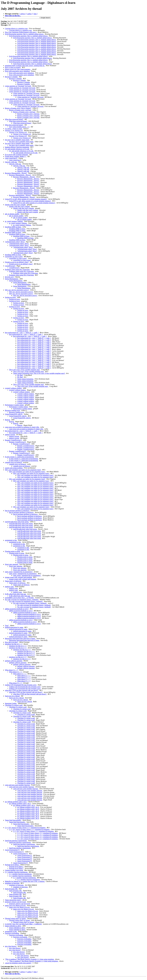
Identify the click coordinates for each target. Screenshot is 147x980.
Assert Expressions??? (13, 850)
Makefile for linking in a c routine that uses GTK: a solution (25, 881)
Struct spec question (12, 564)
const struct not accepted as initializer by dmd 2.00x (22, 427)
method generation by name (14, 627)
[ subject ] (23, 14)
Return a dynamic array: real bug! (20, 110)
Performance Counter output (14, 405)
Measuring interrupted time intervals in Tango (20, 638)
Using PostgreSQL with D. (14, 414)
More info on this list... (13, 16)
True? (7, 626)
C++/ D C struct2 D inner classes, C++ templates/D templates (25, 828)
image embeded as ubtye (13, 926)
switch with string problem (14, 468)
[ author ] (29, 14)
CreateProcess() (10, 266)
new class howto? (11, 946)
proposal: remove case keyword (16, 902)
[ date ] (35, 14)
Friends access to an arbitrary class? (17, 262)
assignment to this (11, 540)
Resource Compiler (12, 77)
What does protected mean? (14, 119)
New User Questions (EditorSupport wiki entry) (21, 32)
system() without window (14, 388)
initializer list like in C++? (14, 644)
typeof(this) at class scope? (14, 257)
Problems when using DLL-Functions (18, 270)
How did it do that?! (12, 642)
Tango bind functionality (13, 820)
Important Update (11, 703)
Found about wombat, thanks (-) (16, 156)
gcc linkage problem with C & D (16, 802)
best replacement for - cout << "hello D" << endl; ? (22, 333)
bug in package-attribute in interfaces (17, 511)
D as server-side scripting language (17, 155)
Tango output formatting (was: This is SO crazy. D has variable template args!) (39, 373)
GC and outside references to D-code (17, 149)
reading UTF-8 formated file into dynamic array (21, 685)
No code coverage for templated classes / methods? (22, 600)
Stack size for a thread (12, 696)
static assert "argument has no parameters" (19, 572)
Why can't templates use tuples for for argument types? (23, 470)
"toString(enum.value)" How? (15, 242)
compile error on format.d (14, 462)
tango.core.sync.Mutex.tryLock (15, 905)
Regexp (8, 420)
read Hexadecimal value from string (17, 522)
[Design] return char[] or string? (16, 918)
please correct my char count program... (18, 69)
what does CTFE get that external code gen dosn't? (22, 690)
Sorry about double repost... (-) (19, 127)
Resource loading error (13, 410)
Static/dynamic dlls (11, 889)
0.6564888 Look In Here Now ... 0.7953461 (20, 598)
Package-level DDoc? (12, 865)
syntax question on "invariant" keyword (18, 86)
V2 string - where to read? (14, 129)
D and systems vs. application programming (20, 457)
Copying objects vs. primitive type (16, 28)
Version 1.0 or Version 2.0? (14, 130)
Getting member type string (14, 870)
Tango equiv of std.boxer (13, 581)
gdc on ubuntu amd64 (12, 214)
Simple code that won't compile (16, 205)
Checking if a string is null (14, 705)
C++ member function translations (16, 872)
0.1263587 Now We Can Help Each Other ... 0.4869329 (23, 924)
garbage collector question (14, 661)
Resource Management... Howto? (16, 173)
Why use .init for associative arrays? (17, 290)
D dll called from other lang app (16, 594)
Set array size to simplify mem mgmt (17, 140)
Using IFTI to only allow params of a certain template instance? (26, 199)
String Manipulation (12, 279)
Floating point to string (13, 551)
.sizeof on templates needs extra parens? (18, 963)
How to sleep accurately (13, 67)
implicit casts (10, 587)
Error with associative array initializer (18, 71)
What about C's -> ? (12, 670)
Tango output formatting (25, 379)
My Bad (20, 375)
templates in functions (12, 883)
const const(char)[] (11, 158)
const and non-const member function (18, 785)
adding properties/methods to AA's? (17, 609)
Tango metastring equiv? (13, 900)
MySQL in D (9, 277)
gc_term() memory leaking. (14, 221)
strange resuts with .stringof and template (19, 577)
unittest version (10, 435)
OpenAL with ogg (11, 162)
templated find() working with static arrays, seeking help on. (25, 66)
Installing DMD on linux (13, 227)
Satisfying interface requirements (16, 841)
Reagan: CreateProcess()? (14, 440)
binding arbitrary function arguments (17, 147)
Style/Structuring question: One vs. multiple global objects (24, 34)
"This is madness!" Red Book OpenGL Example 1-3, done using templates (30, 959)
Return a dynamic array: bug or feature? (18, 108)
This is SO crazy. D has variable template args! (25, 370)
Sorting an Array (11, 297)
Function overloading (12, 933)
